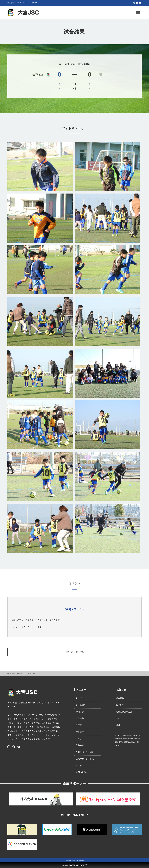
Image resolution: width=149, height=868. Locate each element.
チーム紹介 (81, 705)
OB (117, 718)
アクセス (80, 766)
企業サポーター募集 (85, 759)
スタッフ (80, 739)
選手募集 (80, 745)
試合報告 (120, 698)
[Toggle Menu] (138, 13)
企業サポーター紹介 (85, 752)
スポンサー (121, 705)
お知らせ (80, 712)
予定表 (79, 725)
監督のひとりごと (124, 712)
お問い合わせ (82, 772)
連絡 (118, 725)
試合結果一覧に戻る (75, 652)
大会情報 (80, 732)
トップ (79, 698)
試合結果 (80, 718)
